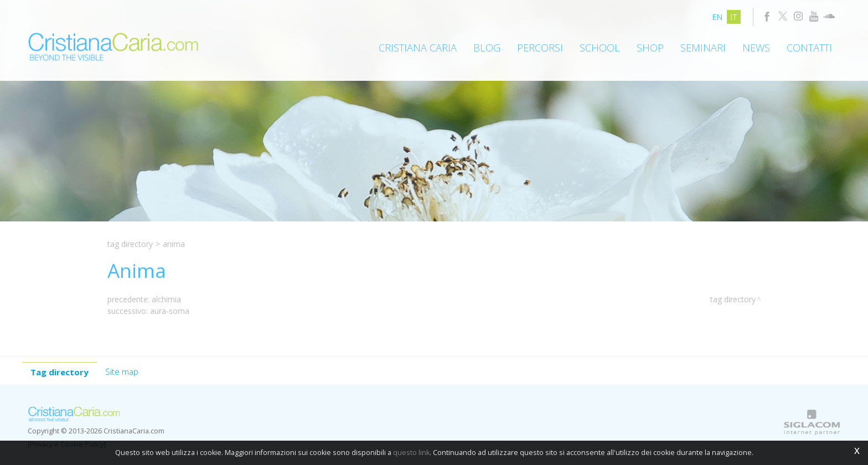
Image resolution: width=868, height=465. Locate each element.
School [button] (600, 48)
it (734, 17)
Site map (122, 371)
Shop (650, 48)
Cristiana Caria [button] (418, 48)
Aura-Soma (170, 311)
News (756, 48)
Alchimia (166, 299)
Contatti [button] (809, 48)
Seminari (703, 48)
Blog (487, 48)
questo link (411, 453)
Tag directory (130, 244)
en (717, 17)
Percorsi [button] (540, 48)
